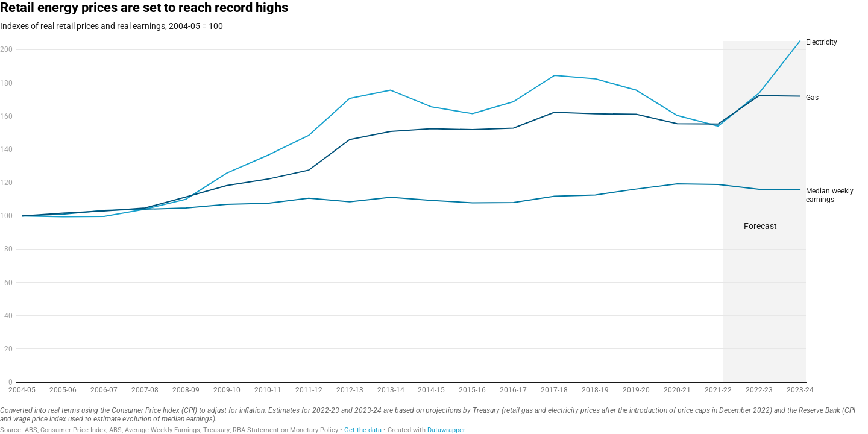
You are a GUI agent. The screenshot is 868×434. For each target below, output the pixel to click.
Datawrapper (446, 430)
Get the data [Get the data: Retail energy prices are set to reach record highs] (363, 430)
